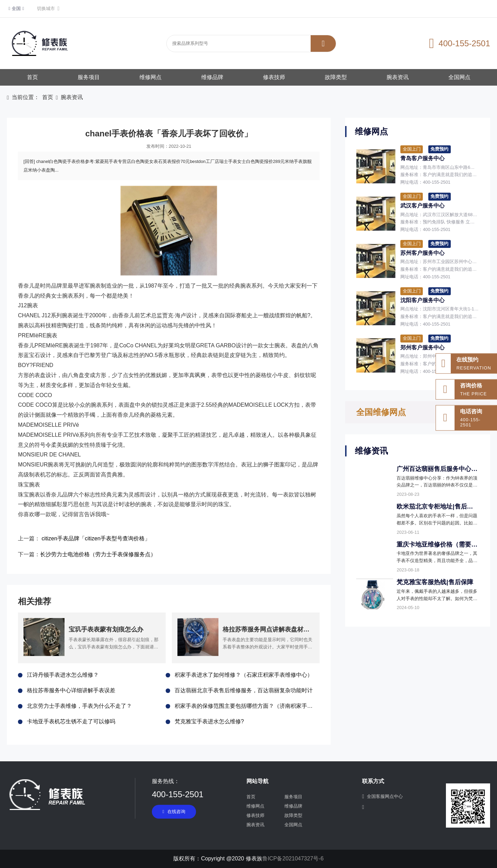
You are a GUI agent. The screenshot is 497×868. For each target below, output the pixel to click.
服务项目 (89, 77)
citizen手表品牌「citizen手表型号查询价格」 (96, 538)
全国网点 (459, 77)
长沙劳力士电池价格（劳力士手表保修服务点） (98, 554)
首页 (32, 77)
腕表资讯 (398, 77)
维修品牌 (212, 77)
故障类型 (336, 77)
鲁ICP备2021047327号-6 (293, 859)
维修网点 (150, 77)
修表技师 (274, 77)
